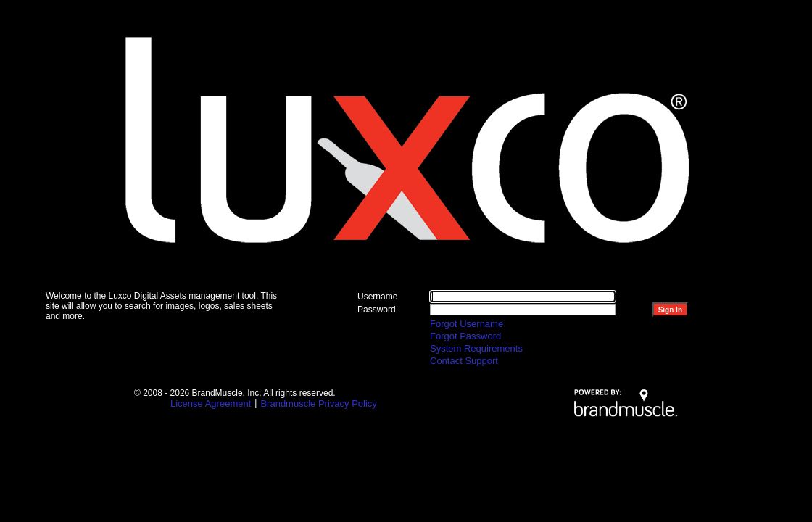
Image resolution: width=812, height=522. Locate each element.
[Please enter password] (523, 310)
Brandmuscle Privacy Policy (318, 403)
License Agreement (211, 403)
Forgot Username (467, 324)
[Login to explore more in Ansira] (670, 310)
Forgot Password (465, 336)
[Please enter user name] (523, 297)
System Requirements (476, 348)
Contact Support (464, 361)
